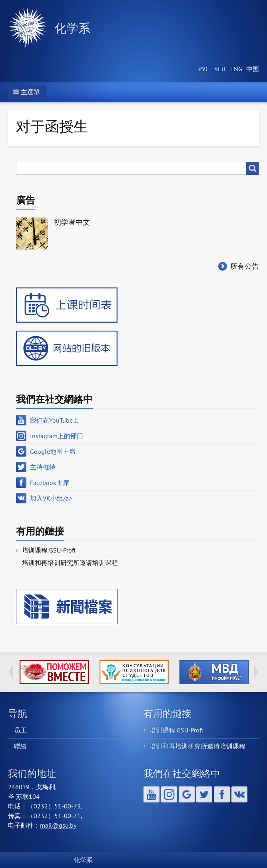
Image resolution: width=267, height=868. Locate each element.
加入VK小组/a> (51, 498)
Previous (11, 672)
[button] (27, 92)
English (235, 69)
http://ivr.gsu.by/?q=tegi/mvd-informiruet (214, 672)
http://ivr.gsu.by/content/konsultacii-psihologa (134, 672)
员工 (20, 730)
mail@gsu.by (58, 825)
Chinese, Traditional (251, 69)
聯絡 (20, 746)
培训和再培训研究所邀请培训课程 (70, 563)
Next (256, 672)
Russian (203, 69)
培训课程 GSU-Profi (49, 550)
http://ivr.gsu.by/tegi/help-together (54, 672)
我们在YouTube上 (55, 420)
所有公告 (245, 266)
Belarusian (219, 69)
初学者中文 (72, 222)
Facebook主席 (50, 483)
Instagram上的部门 (57, 436)
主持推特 (43, 467)
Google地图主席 (53, 451)
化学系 (72, 28)
